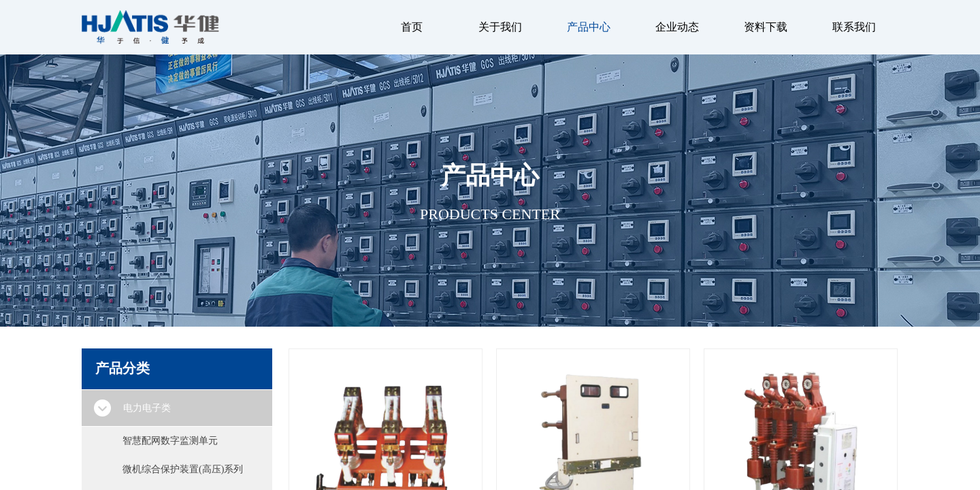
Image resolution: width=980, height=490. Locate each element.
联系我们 (854, 27)
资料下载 (766, 27)
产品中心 (589, 27)
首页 (412, 27)
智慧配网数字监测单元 (170, 441)
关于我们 (500, 27)
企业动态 (677, 27)
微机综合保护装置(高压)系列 (183, 469)
